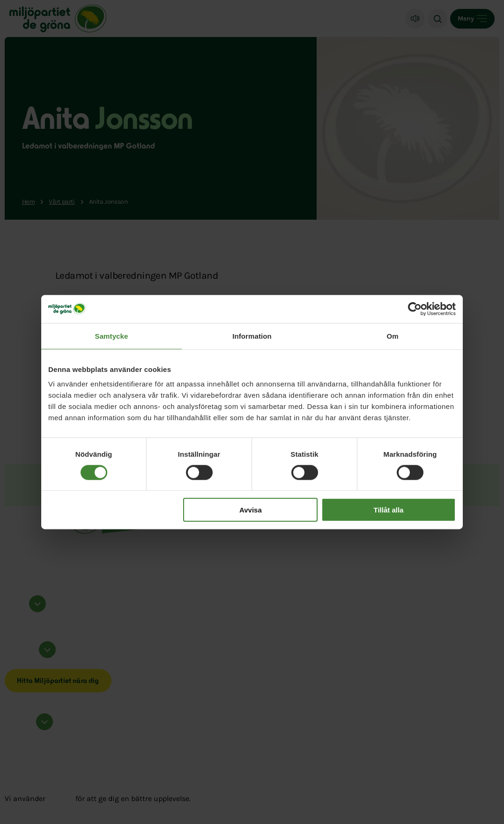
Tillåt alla (388, 510)
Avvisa (251, 510)
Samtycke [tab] (112, 336)
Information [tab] (252, 336)
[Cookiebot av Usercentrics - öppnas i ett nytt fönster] (415, 309)
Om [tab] (392, 336)
